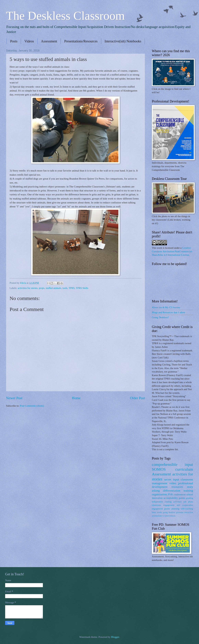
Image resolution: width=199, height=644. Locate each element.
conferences (180, 494)
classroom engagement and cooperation (172, 505)
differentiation (172, 491)
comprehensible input (172, 464)
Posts (14, 41)
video (173, 483)
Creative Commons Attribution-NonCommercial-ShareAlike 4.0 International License (172, 251)
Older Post (137, 398)
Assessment (49, 41)
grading (190, 498)
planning (175, 509)
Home (76, 398)
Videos (29, 41)
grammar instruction (185, 512)
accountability (171, 498)
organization (159, 494)
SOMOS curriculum (172, 469)
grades (167, 509)
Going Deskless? (160, 317)
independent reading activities (167, 502)
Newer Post (14, 398)
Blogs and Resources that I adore (168, 312)
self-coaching (187, 509)
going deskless (169, 512)
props (42, 288)
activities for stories (28, 288)
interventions (170, 516)
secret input (172, 479)
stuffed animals (54, 288)
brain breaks (157, 512)
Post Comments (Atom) (32, 406)
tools (65, 288)
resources (177, 487)
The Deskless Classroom (65, 16)
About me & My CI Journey (166, 307)
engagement (157, 509)
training (188, 491)
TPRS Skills (82, 288)
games (182, 498)
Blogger (115, 637)
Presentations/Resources (81, 41)
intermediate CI (158, 516)
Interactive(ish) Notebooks (123, 41)
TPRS (72, 288)
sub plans (188, 502)
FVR (170, 494)
